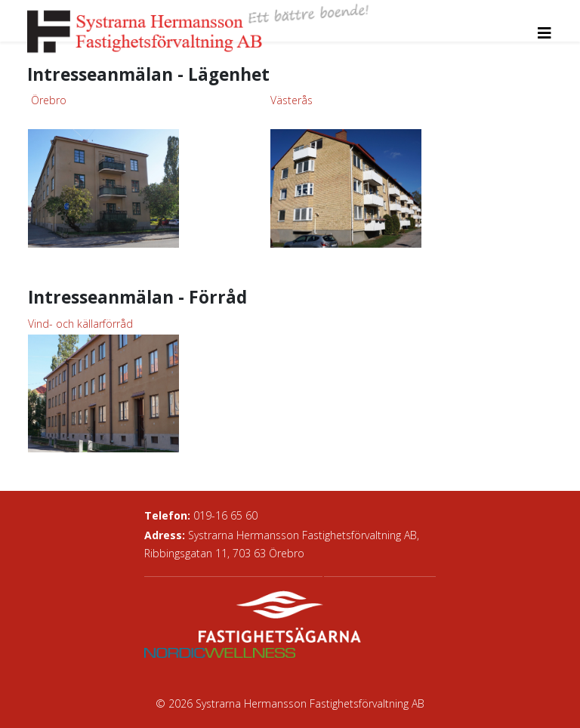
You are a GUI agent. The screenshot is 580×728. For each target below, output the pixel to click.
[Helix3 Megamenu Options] (545, 33)
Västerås (292, 100)
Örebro (49, 100)
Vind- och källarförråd (80, 324)
